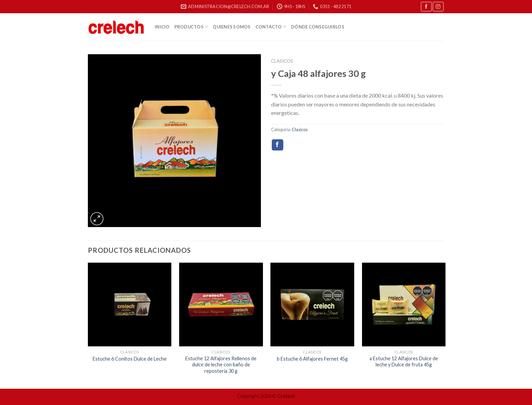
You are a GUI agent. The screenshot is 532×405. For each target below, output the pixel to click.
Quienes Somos (232, 27)
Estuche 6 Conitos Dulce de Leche (130, 359)
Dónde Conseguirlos (318, 27)
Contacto (271, 27)
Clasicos (282, 61)
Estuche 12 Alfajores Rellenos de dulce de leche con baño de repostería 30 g (221, 365)
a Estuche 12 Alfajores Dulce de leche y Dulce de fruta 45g (404, 362)
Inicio (162, 27)
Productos (191, 27)
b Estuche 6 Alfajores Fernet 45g (312, 359)
